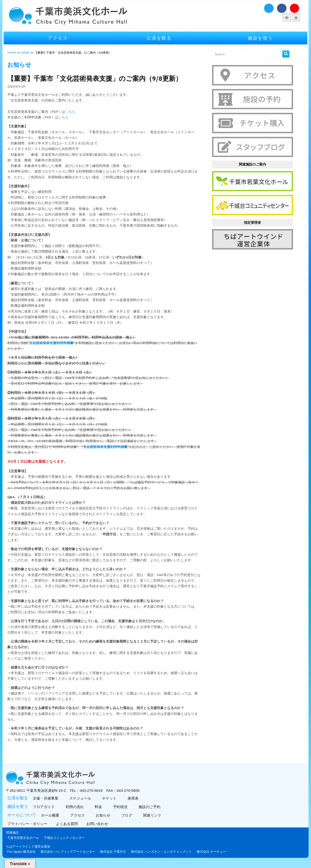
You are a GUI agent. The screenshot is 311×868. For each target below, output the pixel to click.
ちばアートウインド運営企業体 (31, 852)
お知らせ (105, 821)
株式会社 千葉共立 (116, 857)
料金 (100, 812)
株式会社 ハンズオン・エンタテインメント (164, 857)
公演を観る (159, 38)
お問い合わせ (100, 829)
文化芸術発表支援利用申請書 (54, 343)
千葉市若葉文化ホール (26, 843)
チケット (111, 804)
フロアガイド (46, 812)
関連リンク (154, 821)
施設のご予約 (151, 812)
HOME (14, 53)
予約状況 (122, 812)
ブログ (129, 821)
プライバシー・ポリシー (30, 829)
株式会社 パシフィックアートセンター (70, 857)
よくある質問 (70, 829)
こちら (73, 112)
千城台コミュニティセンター (67, 843)
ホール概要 (52, 821)
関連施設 (15, 838)
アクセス (60, 38)
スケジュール (82, 804)
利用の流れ (77, 812)
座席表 (135, 804)
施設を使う (259, 38)
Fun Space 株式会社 (24, 857)
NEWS (28, 53)
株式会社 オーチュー (214, 857)
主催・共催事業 (47, 804)
